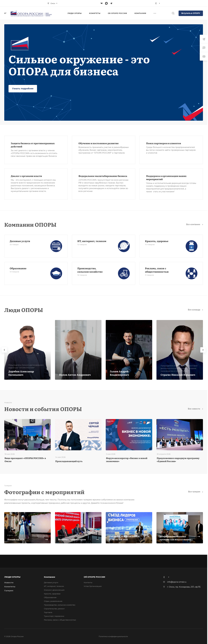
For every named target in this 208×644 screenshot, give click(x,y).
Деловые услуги (20, 241)
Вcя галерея (196, 492)
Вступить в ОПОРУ (191, 13)
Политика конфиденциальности (113, 636)
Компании (50, 577)
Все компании (195, 224)
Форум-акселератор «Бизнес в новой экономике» (127, 460)
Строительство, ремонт (54, 609)
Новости (9, 583)
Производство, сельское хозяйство (90, 270)
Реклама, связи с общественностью (157, 270)
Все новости (195, 409)
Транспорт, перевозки (54, 616)
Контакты (88, 582)
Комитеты (10, 587)
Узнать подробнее (23, 89)
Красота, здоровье (157, 241)
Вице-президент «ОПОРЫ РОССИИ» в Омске (25, 460)
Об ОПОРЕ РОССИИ (94, 577)
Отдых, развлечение (53, 601)
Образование (18, 268)
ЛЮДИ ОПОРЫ (12, 577)
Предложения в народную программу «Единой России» (178, 460)
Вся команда (195, 310)
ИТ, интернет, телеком (92, 241)
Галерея (9, 591)
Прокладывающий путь (69, 461)
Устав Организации (93, 586)
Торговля (48, 612)
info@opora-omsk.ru (177, 582)
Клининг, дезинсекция (54, 590)
